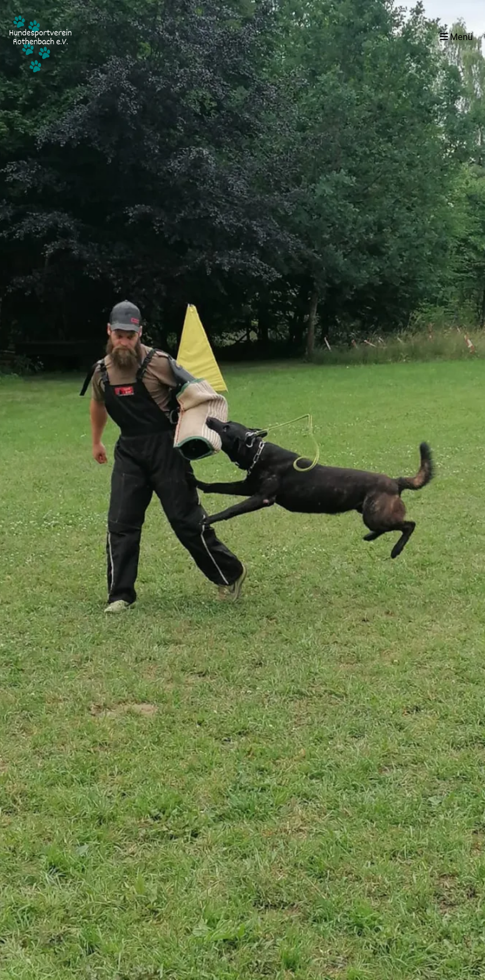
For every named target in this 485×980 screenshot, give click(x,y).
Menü (456, 37)
